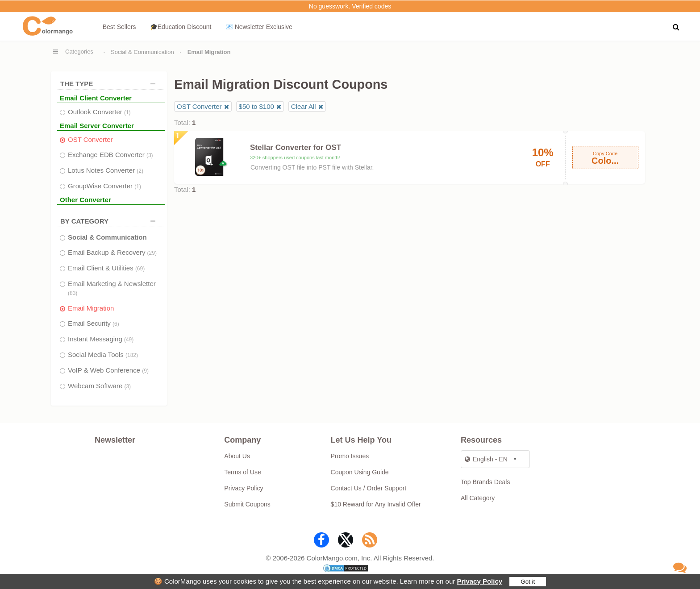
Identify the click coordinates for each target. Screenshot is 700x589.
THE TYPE (110, 84)
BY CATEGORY (110, 221)
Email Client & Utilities (106, 268)
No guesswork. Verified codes (350, 6)
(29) (152, 253)
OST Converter (90, 139)
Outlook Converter (99, 112)
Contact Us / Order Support (369, 488)
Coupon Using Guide (360, 472)
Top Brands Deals (485, 482)
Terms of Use (242, 472)
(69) (140, 269)
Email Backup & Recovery (112, 252)
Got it (528, 582)
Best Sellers (119, 27)
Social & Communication (142, 52)
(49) (129, 340)
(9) (145, 371)
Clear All (304, 106)
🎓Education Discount (181, 27)
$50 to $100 (256, 106)
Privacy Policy (479, 581)
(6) (116, 324)
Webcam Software (99, 386)
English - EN (486, 459)
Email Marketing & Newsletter (112, 288)
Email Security (94, 323)
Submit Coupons (247, 504)
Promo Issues (350, 456)
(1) (127, 112)
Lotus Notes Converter (106, 170)
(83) (73, 293)
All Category (478, 498)
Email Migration (91, 308)
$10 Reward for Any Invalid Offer (376, 504)
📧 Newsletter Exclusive (259, 27)
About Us (237, 456)
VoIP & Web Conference (108, 370)
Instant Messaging (101, 339)
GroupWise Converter (104, 186)
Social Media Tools (103, 355)
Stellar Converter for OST (296, 147)
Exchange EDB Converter (110, 155)
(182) (132, 355)
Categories (79, 52)
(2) (140, 171)
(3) (150, 155)
